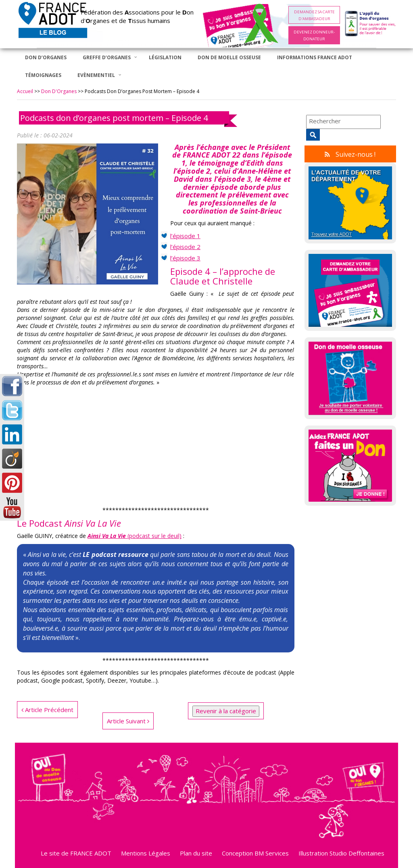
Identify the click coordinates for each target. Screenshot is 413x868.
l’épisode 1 (185, 236)
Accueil (25, 91)
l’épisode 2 (185, 247)
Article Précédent (47, 710)
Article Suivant (128, 721)
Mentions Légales (146, 853)
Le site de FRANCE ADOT (76, 853)
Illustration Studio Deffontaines (341, 853)
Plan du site (196, 853)
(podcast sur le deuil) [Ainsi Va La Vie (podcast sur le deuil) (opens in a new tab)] (135, 536)
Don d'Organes (59, 91)
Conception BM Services (255, 853)
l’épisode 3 (185, 258)
